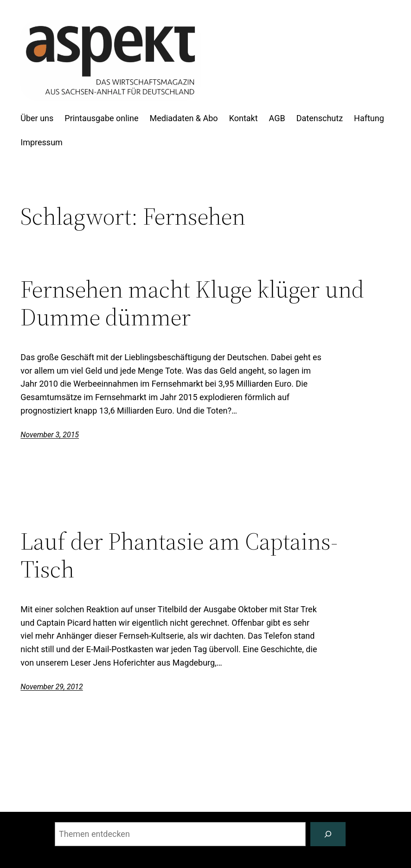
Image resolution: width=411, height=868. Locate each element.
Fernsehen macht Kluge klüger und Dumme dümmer (192, 303)
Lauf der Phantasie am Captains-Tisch (179, 555)
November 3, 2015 (50, 435)
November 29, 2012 (51, 687)
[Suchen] (328, 834)
